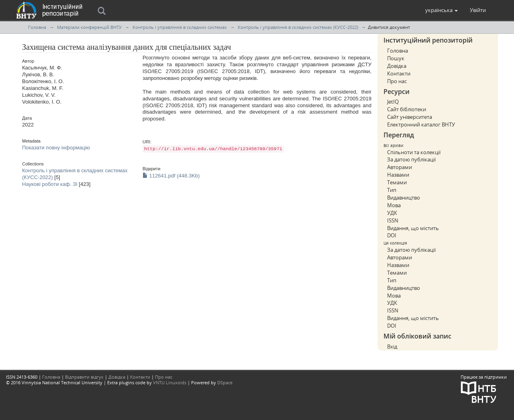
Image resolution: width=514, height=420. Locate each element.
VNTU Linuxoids (170, 382)
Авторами (400, 167)
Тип (392, 190)
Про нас (397, 81)
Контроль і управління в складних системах (180, 27)
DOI (392, 235)
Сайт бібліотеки (407, 109)
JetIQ (393, 102)
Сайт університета (410, 117)
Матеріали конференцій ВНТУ (89, 27)
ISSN (393, 220)
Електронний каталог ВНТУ (421, 124)
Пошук (396, 58)
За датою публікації (411, 159)
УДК (392, 213)
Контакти (399, 73)
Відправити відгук (84, 377)
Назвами (398, 175)
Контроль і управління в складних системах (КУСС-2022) (298, 27)
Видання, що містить (413, 228)
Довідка (397, 66)
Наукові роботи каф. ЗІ (50, 184)
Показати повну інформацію (56, 148)
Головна (37, 27)
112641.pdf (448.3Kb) (171, 176)
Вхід (392, 347)
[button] (442, 10)
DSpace (225, 382)
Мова (394, 205)
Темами (397, 182)
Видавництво (404, 198)
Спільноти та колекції (414, 152)
